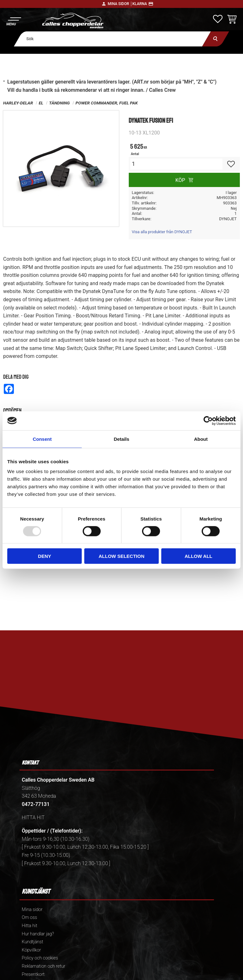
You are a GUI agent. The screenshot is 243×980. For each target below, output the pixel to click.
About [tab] (201, 439)
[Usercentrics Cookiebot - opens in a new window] (208, 421)
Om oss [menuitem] (29, 918)
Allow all (199, 556)
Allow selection (122, 556)
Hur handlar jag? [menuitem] (38, 934)
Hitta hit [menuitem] (30, 926)
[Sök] (216, 39)
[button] (13, 21)
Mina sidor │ (120, 4)
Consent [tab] (42, 439)
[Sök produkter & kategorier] (113, 39)
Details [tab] (121, 439)
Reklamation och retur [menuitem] (44, 966)
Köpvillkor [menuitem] (31, 950)
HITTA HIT (33, 818)
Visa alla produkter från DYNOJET (162, 232)
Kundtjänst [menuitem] (33, 942)
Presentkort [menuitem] (33, 974)
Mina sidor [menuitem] (32, 910)
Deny (44, 556)
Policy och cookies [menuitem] (40, 958)
